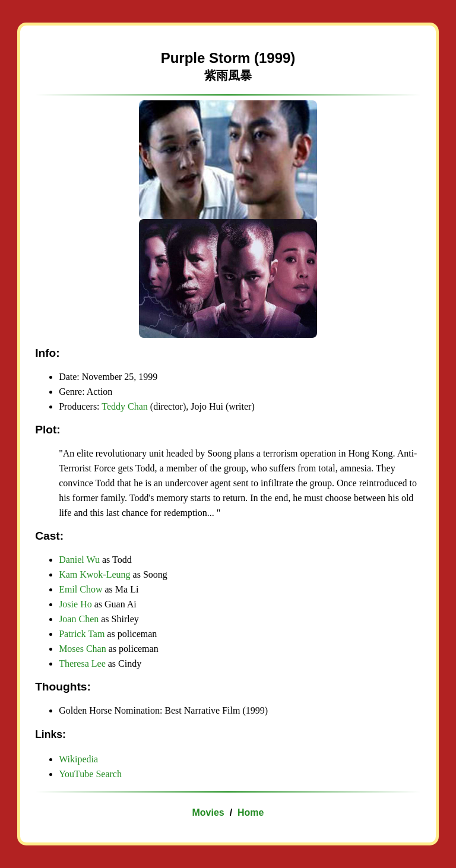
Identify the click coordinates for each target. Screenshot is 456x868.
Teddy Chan (125, 406)
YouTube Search (90, 774)
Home (251, 812)
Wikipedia (78, 759)
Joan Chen (79, 619)
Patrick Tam (82, 634)
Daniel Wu (79, 560)
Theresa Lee (82, 663)
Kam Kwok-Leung (94, 574)
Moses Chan (83, 649)
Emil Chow (80, 589)
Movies (208, 812)
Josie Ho (75, 604)
